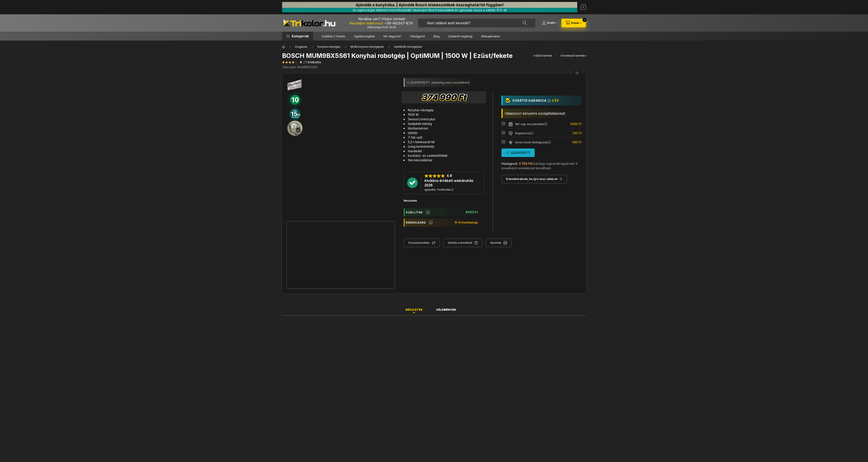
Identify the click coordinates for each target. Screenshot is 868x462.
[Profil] (549, 23)
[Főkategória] (284, 47)
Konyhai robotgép (329, 47)
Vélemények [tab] (446, 310)
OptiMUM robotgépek (408, 47)
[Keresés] (525, 23)
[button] (298, 36)
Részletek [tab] (414, 310)
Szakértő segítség (460, 36)
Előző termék (544, 56)
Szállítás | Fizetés (334, 36)
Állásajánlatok (491, 36)
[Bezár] (583, 7)
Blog (436, 36)
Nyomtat (496, 243)
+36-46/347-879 (399, 23)
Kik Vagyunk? (392, 36)
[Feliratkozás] (534, 179)
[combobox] (477, 23)
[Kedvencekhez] (577, 73)
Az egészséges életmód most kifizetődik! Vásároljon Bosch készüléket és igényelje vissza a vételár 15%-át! (430, 10)
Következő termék (573, 56)
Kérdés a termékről (460, 243)
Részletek (410, 201)
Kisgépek (301, 47)
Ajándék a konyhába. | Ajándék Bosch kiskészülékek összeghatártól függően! (430, 5)
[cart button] (574, 23)
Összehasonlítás (419, 243)
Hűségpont (418, 36)
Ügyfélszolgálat (364, 36)
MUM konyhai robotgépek (367, 47)
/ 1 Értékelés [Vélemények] (312, 62)
